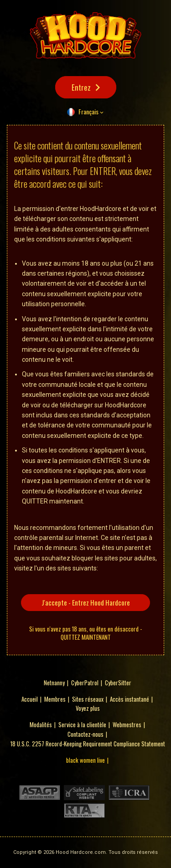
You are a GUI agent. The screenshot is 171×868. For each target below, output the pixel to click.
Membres (55, 699)
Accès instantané (130, 699)
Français (88, 111)
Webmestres (127, 724)
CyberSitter (118, 683)
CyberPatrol (85, 683)
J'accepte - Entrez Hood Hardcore (86, 602)
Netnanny (54, 683)
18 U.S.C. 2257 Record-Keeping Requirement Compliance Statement (88, 744)
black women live (85, 760)
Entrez (81, 87)
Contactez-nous (85, 734)
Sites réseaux (88, 699)
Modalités (41, 724)
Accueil (30, 699)
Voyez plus (88, 708)
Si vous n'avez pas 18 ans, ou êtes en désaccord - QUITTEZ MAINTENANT (85, 633)
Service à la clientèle (82, 724)
